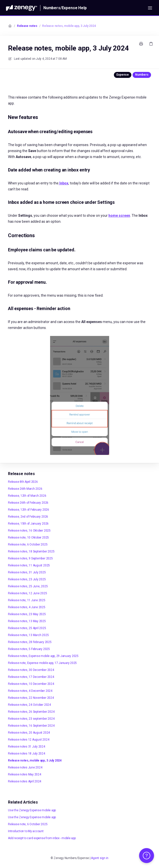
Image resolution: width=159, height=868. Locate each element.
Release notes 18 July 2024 (27, 754)
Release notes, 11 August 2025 (29, 565)
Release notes (27, 26)
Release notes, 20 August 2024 (29, 733)
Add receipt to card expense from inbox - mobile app (42, 838)
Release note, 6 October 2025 (28, 544)
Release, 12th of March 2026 (27, 496)
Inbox (63, 183)
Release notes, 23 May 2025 (27, 614)
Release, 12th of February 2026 (29, 510)
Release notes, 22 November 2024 (31, 698)
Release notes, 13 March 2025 (28, 635)
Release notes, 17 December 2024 (31, 677)
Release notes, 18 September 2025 (31, 551)
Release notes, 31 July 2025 (27, 572)
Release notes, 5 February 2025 (29, 649)
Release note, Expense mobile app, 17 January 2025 (42, 663)
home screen (119, 216)
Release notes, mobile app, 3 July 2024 (69, 26)
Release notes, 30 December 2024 (31, 670)
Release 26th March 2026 (25, 489)
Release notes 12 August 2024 (29, 740)
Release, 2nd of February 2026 (28, 517)
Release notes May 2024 (25, 774)
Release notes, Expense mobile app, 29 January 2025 (43, 656)
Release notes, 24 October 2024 (29, 705)
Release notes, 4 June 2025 (27, 607)
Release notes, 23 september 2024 (31, 719)
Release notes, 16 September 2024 (31, 726)
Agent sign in (100, 858)
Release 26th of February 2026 (28, 503)
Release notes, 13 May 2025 (27, 621)
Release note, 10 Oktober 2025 (28, 538)
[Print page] (141, 44)
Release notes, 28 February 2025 (30, 642)
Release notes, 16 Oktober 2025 (29, 531)
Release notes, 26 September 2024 (31, 712)
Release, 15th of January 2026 (28, 524)
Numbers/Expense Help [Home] (65, 8)
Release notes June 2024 (25, 767)
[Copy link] (151, 44)
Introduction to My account (26, 831)
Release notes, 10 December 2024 (31, 684)
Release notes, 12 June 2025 (28, 593)
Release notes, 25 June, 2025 (28, 586)
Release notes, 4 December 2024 (30, 691)
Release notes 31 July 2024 (27, 747)
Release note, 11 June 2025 (27, 600)
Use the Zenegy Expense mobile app (32, 810)
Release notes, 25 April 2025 (27, 628)
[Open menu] (150, 8)
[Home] (22, 8)
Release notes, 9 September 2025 (30, 558)
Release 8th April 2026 (23, 482)
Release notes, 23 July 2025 (27, 579)
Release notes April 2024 (25, 781)
